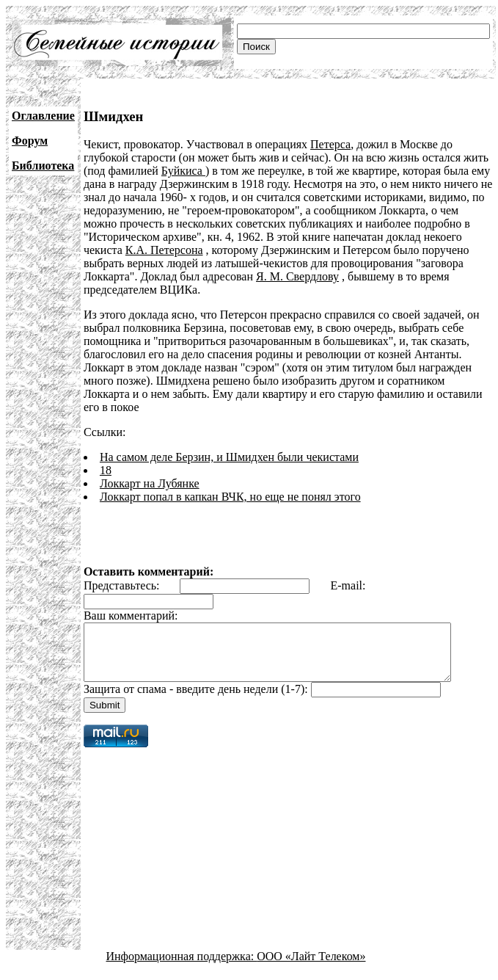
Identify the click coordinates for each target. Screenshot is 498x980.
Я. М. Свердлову (297, 276)
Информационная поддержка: (182, 954)
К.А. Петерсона (164, 250)
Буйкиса (183, 171)
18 (106, 457)
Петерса (330, 144)
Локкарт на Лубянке (150, 470)
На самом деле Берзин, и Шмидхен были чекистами (229, 444)
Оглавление (43, 116)
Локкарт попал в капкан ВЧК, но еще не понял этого (230, 483)
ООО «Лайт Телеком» (311, 954)
